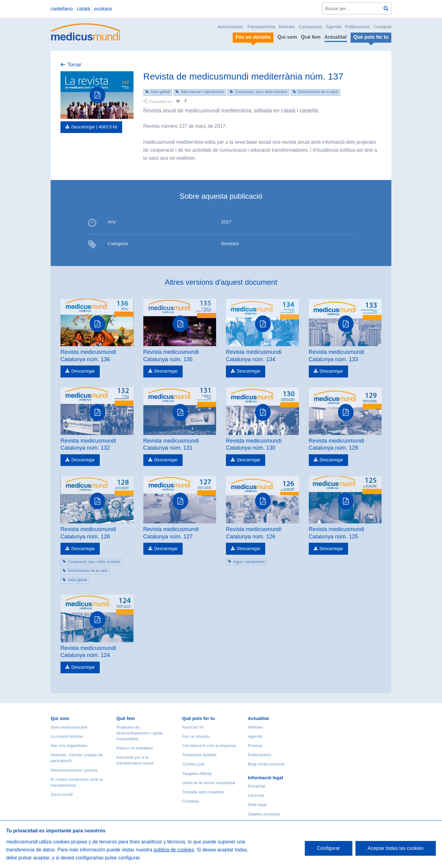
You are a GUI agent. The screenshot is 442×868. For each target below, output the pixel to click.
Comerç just (193, 764)
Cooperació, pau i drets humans (261, 92)
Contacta (382, 27)
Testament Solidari (199, 755)
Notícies (287, 27)
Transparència (261, 27)
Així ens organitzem (69, 746)
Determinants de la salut (318, 92)
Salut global (160, 92)
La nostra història (67, 736)
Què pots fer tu (198, 718)
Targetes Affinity (197, 774)
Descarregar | (94, 127)
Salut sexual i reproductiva (202, 92)
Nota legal (257, 805)
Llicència (256, 795)
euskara (103, 9)
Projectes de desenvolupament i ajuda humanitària (140, 733)
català (84, 9)
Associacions (230, 27)
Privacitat (256, 786)
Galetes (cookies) (264, 814)
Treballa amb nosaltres (203, 792)
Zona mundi (62, 794)
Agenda (334, 27)
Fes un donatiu (196, 736)
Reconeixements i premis (74, 770)
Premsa (255, 746)
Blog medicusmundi (266, 764)
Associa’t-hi (193, 727)
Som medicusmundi (69, 727)
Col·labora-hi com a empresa (209, 746)
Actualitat (336, 37)
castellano (62, 9)
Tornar (74, 65)
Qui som (287, 37)
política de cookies (174, 850)
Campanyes (310, 27)
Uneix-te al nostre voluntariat (209, 783)
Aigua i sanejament (249, 562)
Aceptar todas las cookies (396, 848)
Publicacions (357, 27)
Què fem (311, 37)
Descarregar (83, 371)
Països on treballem (135, 748)
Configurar (329, 848)
